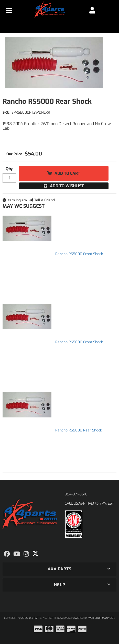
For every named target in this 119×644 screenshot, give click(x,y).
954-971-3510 (76, 494)
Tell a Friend (45, 200)
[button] (59, 569)
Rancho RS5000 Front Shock (79, 254)
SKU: (6, 113)
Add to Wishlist (67, 186)
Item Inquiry (17, 200)
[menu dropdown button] (9, 10)
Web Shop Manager (101, 618)
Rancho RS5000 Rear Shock (79, 430)
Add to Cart (67, 173)
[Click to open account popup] (92, 10)
